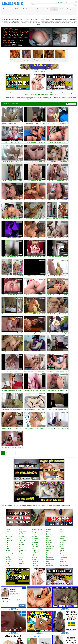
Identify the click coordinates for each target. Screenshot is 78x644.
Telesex (29, 93)
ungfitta (8, 529)
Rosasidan (38, 95)
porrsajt (34, 563)
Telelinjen (11, 93)
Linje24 (6, 93)
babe (61, 546)
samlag (8, 558)
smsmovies (35, 539)
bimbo (61, 544)
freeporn (8, 562)
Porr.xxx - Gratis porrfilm (39, 71)
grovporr (8, 565)
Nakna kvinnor (20, 97)
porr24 (34, 535)
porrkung (62, 542)
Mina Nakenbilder (60, 93)
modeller (49, 529)
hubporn (49, 563)
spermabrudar (10, 554)
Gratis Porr (51, 97)
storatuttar (63, 562)
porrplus (35, 558)
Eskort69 (14, 97)
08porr (34, 556)
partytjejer (8, 535)
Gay (67, 2)
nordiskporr (9, 537)
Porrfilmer (70, 97)
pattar (61, 560)
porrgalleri (49, 531)
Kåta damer (52, 99)
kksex (34, 550)
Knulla (74, 97)
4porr (21, 529)
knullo (7, 548)
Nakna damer (37, 99)
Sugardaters (30, 99)
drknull (7, 531)
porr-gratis (35, 537)
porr (33, 548)
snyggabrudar (10, 556)
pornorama (50, 558)
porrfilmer (63, 537)
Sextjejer (32, 95)
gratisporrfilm (36, 552)
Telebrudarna (17, 93)
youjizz (21, 558)
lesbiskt (49, 535)
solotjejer (22, 544)
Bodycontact (53, 95)
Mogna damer (44, 99)
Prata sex (33, 93)
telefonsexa (63, 541)
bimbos (21, 562)
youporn (21, 556)
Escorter (36, 97)
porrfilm (34, 531)
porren (7, 563)
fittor (20, 535)
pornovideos (50, 554)
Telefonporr (52, 93)
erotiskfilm (49, 542)
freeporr (49, 550)
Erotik (46, 97)
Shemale (73, 2)
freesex (62, 548)
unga (21, 539)
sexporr (34, 541)
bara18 (62, 563)
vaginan (21, 537)
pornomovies (50, 560)
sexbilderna (22, 531)
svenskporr (9, 550)
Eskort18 (47, 95)
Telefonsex (23, 93)
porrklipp (8, 560)
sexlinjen (62, 535)
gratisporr (22, 533)
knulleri (8, 539)
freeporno (22, 563)
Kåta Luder (8, 97)
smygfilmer (35, 533)
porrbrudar (49, 533)
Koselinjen (39, 93)
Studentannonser (29, 97)
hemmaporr (50, 565)
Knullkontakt (41, 97)
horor (48, 537)
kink (48, 562)
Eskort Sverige (68, 93)
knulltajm (22, 565)
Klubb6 (42, 95)
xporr (21, 560)
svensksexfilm (64, 565)
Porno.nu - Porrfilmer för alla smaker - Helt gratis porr (39, 70)
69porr (21, 552)
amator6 (49, 544)
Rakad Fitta (57, 97)
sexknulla (35, 542)
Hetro (61, 2)
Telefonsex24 (45, 93)
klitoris (62, 554)
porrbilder (35, 565)
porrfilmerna (63, 558)
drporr (34, 554)
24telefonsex (50, 546)
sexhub (62, 556)
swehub (62, 529)
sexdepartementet (37, 529)
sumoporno (9, 552)
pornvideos (50, 548)
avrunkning (22, 550)
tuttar (61, 531)
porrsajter (35, 562)
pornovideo (50, 556)
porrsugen (35, 546)
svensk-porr (23, 541)
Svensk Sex (64, 97)
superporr (63, 550)
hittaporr (62, 552)
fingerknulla (50, 541)
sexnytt (21, 546)
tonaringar (63, 533)
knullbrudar (9, 541)
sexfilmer (35, 544)
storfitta (21, 542)
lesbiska (62, 539)
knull (7, 542)
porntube (49, 552)
